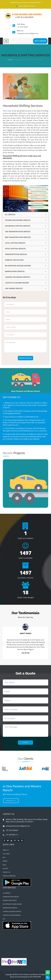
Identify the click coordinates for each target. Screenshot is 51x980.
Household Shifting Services (18, 226)
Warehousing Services (15, 271)
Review (5, 861)
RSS (4, 919)
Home (10, 60)
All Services (10, 215)
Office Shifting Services (15, 249)
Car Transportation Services (18, 232)
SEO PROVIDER (35, 977)
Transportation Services (16, 254)
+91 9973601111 (10, 835)
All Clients (6, 854)
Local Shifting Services (15, 243)
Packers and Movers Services (18, 220)
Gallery (5, 869)
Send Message (26, 358)
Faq (4, 857)
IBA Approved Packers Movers (18, 266)
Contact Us (11, 801)
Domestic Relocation (14, 260)
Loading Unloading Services (17, 277)
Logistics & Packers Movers (17, 283)
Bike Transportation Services (18, 237)
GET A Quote (40, 41)
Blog (4, 865)
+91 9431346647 (23, 27)
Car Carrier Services (14, 288)
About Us (6, 850)
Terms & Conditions (9, 876)
